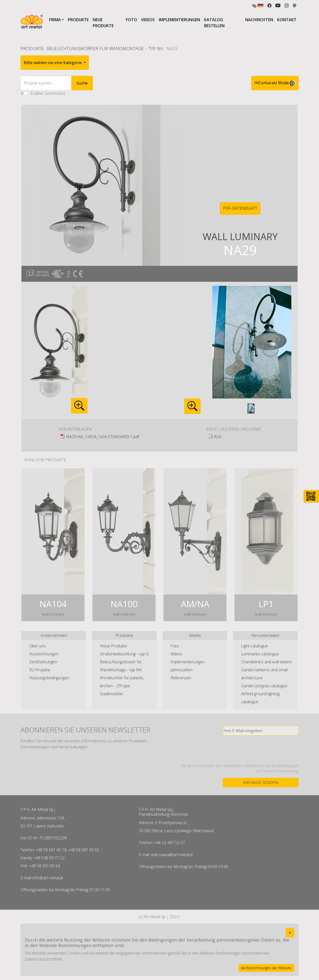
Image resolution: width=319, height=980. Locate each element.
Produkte (78, 20)
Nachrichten (259, 20)
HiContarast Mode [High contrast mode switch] (275, 83)
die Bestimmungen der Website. (266, 968)
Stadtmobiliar (112, 694)
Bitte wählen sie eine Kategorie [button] (53, 63)
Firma (55, 20)
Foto (131, 20)
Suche (82, 83)
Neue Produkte (103, 23)
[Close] (290, 933)
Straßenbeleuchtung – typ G (124, 654)
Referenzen (181, 678)
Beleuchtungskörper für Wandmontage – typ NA (105, 48)
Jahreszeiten (181, 670)
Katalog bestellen (214, 23)
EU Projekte (40, 670)
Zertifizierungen (43, 662)
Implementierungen (179, 20)
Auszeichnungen (44, 654)
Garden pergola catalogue (264, 686)
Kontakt (287, 20)
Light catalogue (254, 646)
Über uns (38, 646)
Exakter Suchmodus (48, 93)
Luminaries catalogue (260, 654)
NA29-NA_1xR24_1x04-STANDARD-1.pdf (103, 437)
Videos (148, 20)
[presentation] (261, 749)
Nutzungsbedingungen (49, 678)
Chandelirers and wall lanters (267, 662)
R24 (218, 437)
